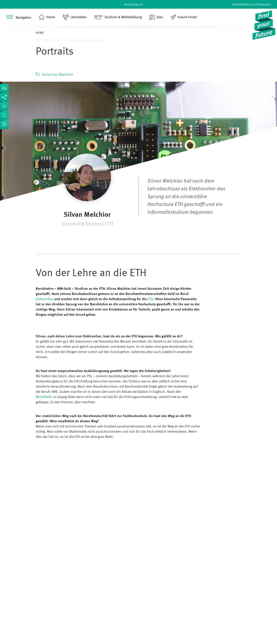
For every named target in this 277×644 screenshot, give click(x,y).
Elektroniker (44, 299)
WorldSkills (44, 397)
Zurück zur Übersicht (58, 75)
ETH (150, 299)
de (4, 107)
